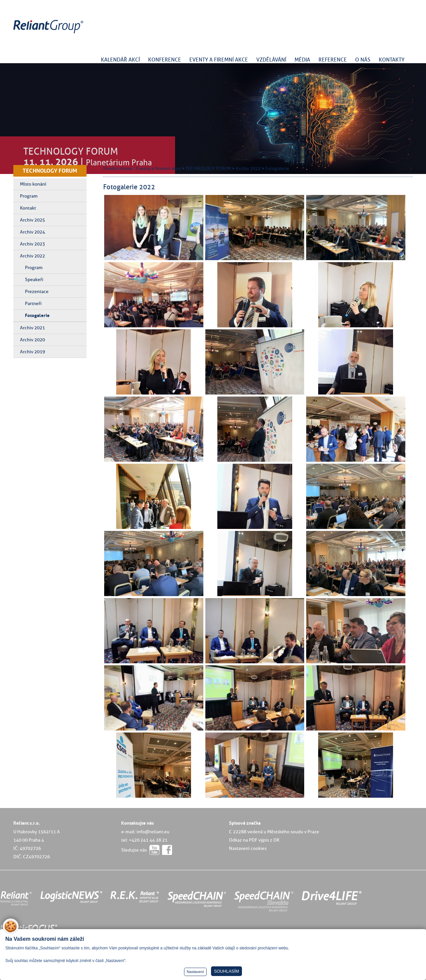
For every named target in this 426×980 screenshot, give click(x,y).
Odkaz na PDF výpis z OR (254, 840)
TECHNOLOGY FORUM (50, 171)
